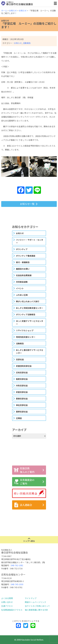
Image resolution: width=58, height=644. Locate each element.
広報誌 (19, 418)
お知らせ (18, 43)
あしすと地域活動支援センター (30, 308)
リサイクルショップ (25, 330)
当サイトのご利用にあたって (37, 606)
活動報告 (27, 43)
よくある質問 (7, 598)
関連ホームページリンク (35, 602)
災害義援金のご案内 (24, 482)
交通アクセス (7, 606)
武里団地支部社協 (24, 366)
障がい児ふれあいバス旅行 (28, 301)
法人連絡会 (23, 505)
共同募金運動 (22, 282)
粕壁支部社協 (22, 379)
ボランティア (22, 249)
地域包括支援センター (26, 337)
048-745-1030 (17, 584)
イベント (20, 288)
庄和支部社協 (22, 372)
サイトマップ (31, 598)
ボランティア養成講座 (26, 256)
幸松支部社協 (22, 405)
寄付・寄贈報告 (23, 262)
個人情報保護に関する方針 (36, 610)
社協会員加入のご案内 (24, 470)
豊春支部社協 (22, 399)
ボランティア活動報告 (26, 314)
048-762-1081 (17, 565)
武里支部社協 (22, 392)
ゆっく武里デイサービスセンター (30, 322)
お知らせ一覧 (27, 204)
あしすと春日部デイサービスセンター (30, 351)
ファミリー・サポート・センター (30, 241)
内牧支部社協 (22, 386)
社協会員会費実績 (24, 275)
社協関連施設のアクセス (12, 610)
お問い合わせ (7, 602)
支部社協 (20, 359)
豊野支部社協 (22, 412)
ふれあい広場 (22, 295)
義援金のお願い (23, 269)
